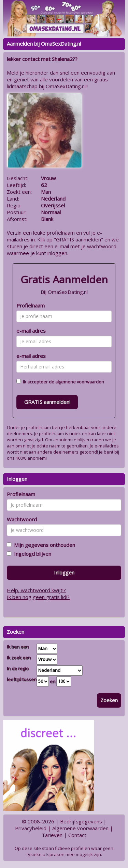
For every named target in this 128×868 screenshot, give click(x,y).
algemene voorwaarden (80, 382)
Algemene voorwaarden (80, 828)
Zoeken (109, 700)
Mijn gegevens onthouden (43, 545)
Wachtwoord (22, 519)
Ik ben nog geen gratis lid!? (38, 597)
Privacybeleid (31, 828)
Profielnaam (31, 305)
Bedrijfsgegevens (81, 821)
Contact (77, 835)
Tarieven (52, 835)
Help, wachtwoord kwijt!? (36, 590)
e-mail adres (31, 331)
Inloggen (64, 572)
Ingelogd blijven (31, 554)
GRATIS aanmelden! (47, 402)
